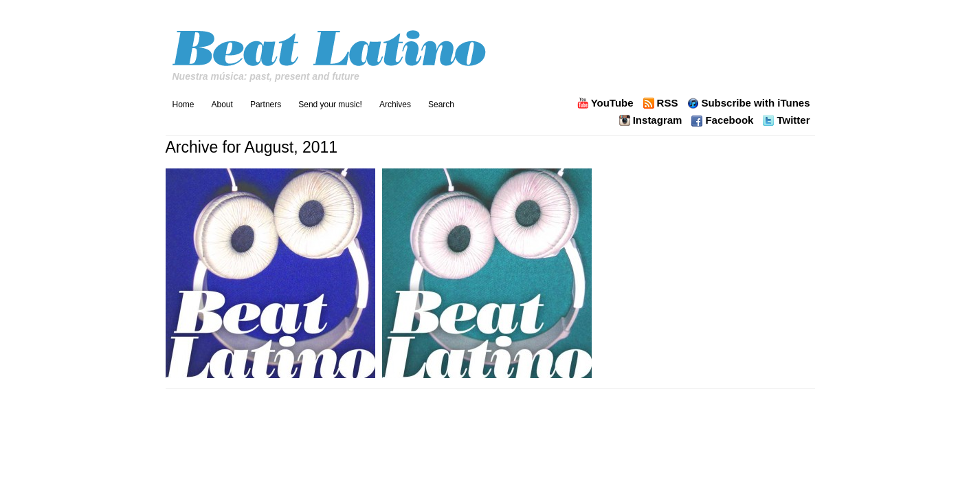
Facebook (729, 120)
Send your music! (330, 104)
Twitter (793, 120)
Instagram (658, 120)
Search (441, 104)
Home (183, 104)
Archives (395, 104)
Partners (266, 104)
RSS (668, 103)
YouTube (612, 103)
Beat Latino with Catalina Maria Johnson (331, 44)
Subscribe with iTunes (755, 103)
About (222, 104)
